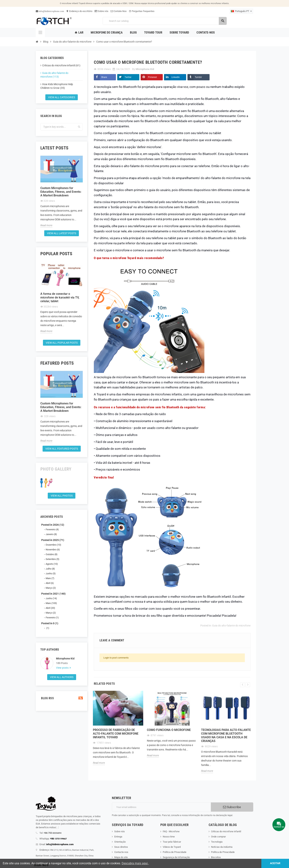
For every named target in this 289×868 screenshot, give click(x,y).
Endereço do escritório (79, 11)
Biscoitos (216, 857)
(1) (47, 628)
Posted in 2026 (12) (53, 525)
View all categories (62, 97)
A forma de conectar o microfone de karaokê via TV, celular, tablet (60, 297)
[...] (57, 827)
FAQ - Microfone (171, 831)
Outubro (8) (52, 554)
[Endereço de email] (161, 807)
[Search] (165, 21)
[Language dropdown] (241, 11)
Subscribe (232, 807)
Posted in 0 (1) (50, 623)
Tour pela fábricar (172, 842)
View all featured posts (62, 449)
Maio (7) (50, 578)
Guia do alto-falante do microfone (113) (54, 75)
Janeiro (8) (51, 534)
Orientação (120, 842)
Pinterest (152, 77)
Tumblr (198, 77)
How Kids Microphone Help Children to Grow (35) (57, 86)
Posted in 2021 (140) (53, 594)
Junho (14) (51, 598)
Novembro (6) (53, 550)
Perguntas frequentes (142, 11)
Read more (46, 225)
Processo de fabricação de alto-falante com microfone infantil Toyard (116, 734)
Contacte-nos (121, 852)
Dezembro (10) (53, 545)
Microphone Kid (65, 659)
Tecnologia (217, 842)
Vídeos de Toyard (172, 847)
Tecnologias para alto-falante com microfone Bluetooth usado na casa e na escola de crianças (226, 735)
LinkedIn (176, 77)
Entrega (118, 837)
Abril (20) (50, 608)
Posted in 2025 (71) (53, 540)
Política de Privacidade (175, 852)
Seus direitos (121, 847)
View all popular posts (62, 343)
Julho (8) (50, 569)
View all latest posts (62, 233)
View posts (63, 668)
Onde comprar (218, 837)
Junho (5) (51, 573)
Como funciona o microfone (169, 730)
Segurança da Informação (176, 857)
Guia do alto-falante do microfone (231, 626)
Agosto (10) (52, 564)
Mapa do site (121, 857)
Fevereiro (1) (52, 618)
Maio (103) (51, 603)
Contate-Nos (119, 11)
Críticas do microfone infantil (226, 831)
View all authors (62, 677)
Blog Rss (62, 698)
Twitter (128, 77)
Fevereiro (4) (52, 529)
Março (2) (51, 588)
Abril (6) (50, 583)
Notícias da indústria (222, 847)
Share (104, 77)
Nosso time (169, 837)
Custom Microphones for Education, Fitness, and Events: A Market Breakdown (61, 192)
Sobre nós (101, 11)
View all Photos (62, 496)
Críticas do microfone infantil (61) (61, 65)
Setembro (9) (53, 559)
